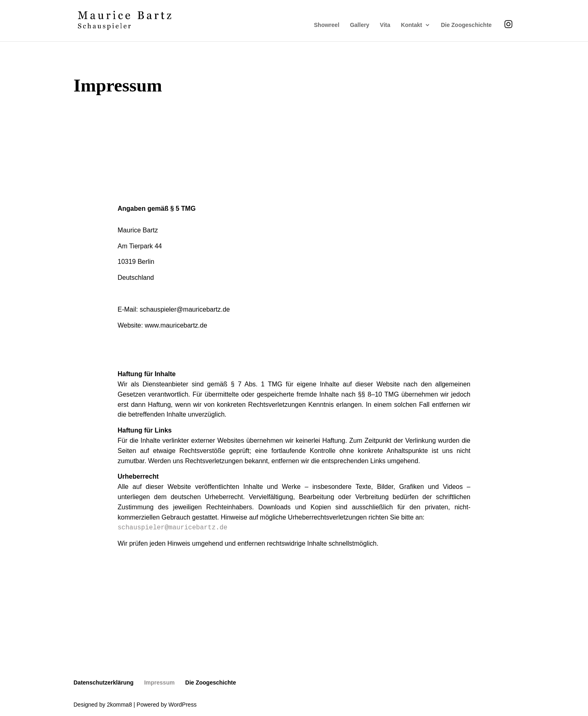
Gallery (360, 25)
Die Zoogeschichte (466, 25)
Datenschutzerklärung (104, 683)
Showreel (327, 25)
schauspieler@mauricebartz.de (173, 528)
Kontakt (412, 25)
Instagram (508, 24)
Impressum (159, 683)
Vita (385, 25)
